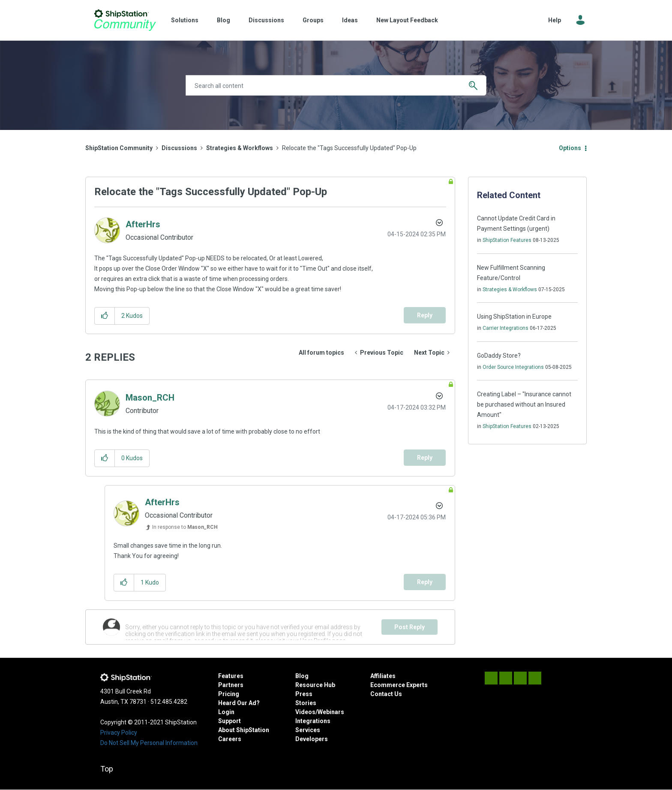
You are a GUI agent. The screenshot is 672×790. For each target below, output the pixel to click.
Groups (313, 20)
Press (304, 694)
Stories (306, 703)
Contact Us (386, 694)
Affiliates (383, 676)
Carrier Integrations (505, 328)
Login (226, 712)
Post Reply (409, 627)
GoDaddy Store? (499, 356)
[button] (105, 316)
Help (555, 20)
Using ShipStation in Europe (514, 317)
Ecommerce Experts (399, 685)
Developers (312, 739)
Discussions (266, 20)
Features (231, 676)
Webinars (331, 712)
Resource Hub (315, 685)
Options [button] (570, 148)
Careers (230, 739)
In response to (185, 527)
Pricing (229, 694)
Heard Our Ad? (239, 703)
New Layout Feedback (407, 20)
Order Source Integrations (513, 367)
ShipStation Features (507, 240)
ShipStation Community (125, 20)
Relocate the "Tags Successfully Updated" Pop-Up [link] (349, 148)
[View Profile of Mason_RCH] (150, 398)
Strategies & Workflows (240, 148)
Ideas (350, 20)
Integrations (313, 721)
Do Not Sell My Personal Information (149, 743)
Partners (231, 685)
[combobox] (336, 85)
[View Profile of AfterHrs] (143, 224)
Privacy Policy (119, 733)
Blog (223, 20)
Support (229, 721)
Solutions (185, 20)
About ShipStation (244, 730)
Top (107, 769)
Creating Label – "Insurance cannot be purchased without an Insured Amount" (524, 404)
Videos (305, 712)
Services (308, 730)
